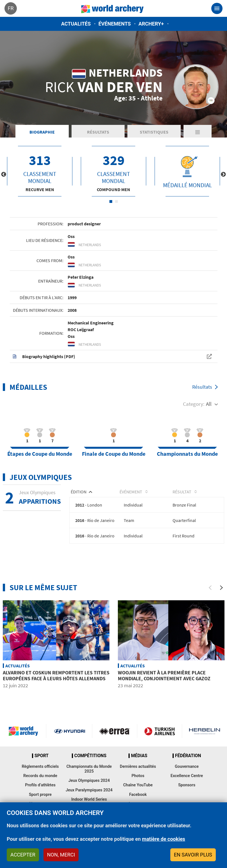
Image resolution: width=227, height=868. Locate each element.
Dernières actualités (138, 767)
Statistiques (154, 132)
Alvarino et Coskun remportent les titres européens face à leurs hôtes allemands (56, 676)
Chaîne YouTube (138, 785)
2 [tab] (116, 201)
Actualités (76, 24)
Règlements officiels (40, 767)
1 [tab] (111, 201)
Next (223, 175)
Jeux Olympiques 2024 (89, 781)
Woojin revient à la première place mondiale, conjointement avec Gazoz (164, 676)
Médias (139, 756)
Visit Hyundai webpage (69, 731)
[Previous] (210, 588)
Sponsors (187, 785)
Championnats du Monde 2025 (89, 769)
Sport (42, 756)
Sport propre (40, 795)
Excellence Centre (187, 776)
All (209, 404)
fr (11, 8)
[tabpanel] (40, 171)
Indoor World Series (89, 799)
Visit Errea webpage (115, 731)
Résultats (98, 132)
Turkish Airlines (160, 731)
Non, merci (61, 855)
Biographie (42, 132)
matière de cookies (164, 839)
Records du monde (40, 776)
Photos (138, 776)
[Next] (221, 588)
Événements (115, 24)
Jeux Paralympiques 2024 (89, 790)
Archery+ (151, 24)
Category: (194, 404)
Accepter (23, 855)
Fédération (188, 756)
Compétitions (90, 756)
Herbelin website (205, 731)
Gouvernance (187, 767)
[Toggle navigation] (217, 8)
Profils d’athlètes (40, 785)
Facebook (138, 795)
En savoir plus (193, 855)
